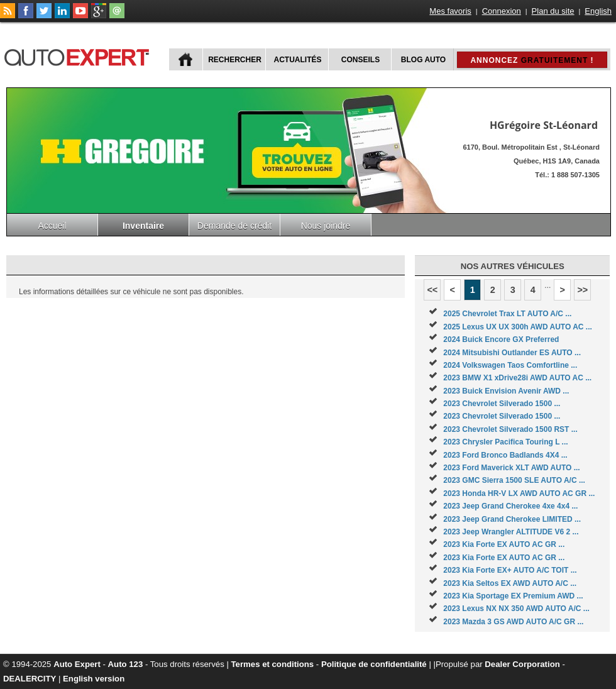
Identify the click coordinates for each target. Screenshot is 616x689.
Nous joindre (326, 226)
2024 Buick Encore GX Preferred (501, 339)
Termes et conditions (273, 664)
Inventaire (143, 226)
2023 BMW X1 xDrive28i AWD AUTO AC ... (517, 378)
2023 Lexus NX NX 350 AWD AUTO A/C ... (516, 609)
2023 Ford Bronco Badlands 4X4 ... (505, 455)
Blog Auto (423, 60)
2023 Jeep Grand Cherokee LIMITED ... (512, 519)
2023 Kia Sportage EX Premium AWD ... (513, 596)
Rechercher (235, 60)
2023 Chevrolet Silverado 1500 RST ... (510, 429)
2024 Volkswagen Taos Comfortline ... (510, 365)
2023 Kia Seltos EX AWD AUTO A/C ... (510, 583)
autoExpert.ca (79, 56)
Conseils (360, 60)
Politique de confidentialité (374, 664)
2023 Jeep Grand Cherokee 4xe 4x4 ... (510, 506)
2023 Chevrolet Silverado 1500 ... (502, 404)
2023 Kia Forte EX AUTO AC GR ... (504, 544)
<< (432, 290)
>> (582, 290)
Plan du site (553, 11)
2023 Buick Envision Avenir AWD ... (506, 391)
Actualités (298, 60)
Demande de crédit (234, 226)
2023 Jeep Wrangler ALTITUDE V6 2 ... (511, 532)
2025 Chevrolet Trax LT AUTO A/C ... (507, 314)
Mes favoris (450, 11)
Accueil (52, 226)
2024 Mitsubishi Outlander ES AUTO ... (512, 353)
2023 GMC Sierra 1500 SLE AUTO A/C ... (514, 480)
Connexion (502, 11)
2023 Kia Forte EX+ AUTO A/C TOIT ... (510, 570)
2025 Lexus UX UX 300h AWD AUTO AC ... (518, 327)
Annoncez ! (532, 60)
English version (94, 679)
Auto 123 (126, 664)
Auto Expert (77, 664)
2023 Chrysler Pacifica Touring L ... (505, 442)
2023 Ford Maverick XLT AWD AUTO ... (511, 468)
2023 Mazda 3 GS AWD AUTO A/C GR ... (513, 622)
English (598, 11)
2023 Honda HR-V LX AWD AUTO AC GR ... (519, 493)
